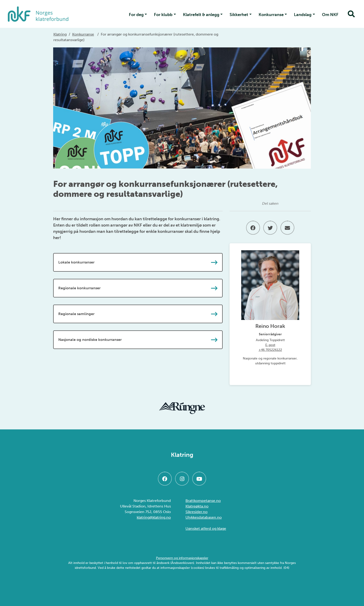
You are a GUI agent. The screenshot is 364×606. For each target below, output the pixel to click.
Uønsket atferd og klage (206, 529)
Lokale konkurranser (138, 262)
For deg (136, 15)
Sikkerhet (239, 15)
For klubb (163, 15)
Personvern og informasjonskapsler (182, 558)
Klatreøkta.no (197, 506)
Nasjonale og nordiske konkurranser (138, 340)
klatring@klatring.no (154, 517)
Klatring (60, 34)
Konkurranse (271, 15)
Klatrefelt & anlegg (201, 15)
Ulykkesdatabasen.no (204, 517)
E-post (270, 345)
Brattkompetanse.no (203, 501)
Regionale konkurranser (138, 288)
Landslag (303, 15)
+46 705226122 (270, 350)
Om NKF (330, 15)
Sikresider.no (197, 512)
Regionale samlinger (138, 314)
